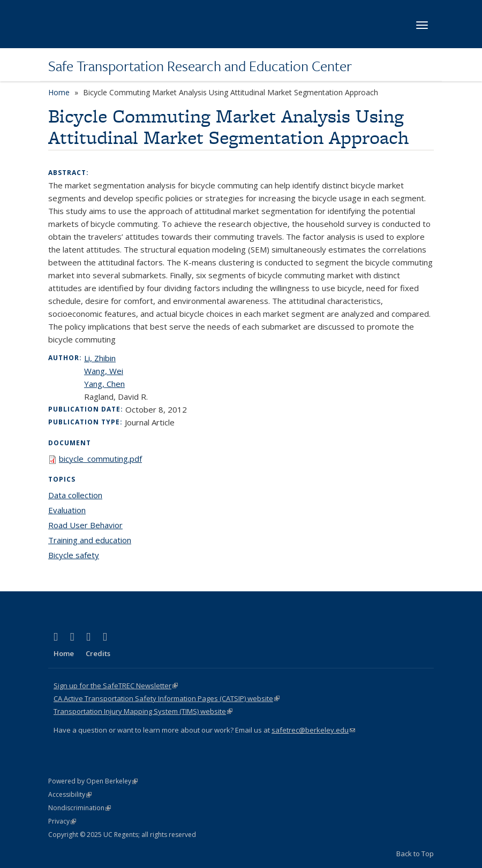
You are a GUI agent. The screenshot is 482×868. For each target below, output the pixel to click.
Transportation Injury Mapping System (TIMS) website (143, 711)
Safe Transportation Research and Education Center (200, 66)
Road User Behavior (85, 525)
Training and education (90, 540)
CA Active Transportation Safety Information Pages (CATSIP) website (167, 698)
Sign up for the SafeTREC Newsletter (116, 686)
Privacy (62, 821)
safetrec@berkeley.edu (313, 730)
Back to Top (415, 854)
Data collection (75, 495)
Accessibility (70, 794)
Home (59, 92)
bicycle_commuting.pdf (100, 459)
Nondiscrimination (80, 808)
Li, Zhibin (100, 358)
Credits (98, 653)
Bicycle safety (74, 555)
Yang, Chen (104, 384)
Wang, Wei (104, 371)
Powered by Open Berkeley (93, 781)
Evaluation (67, 510)
